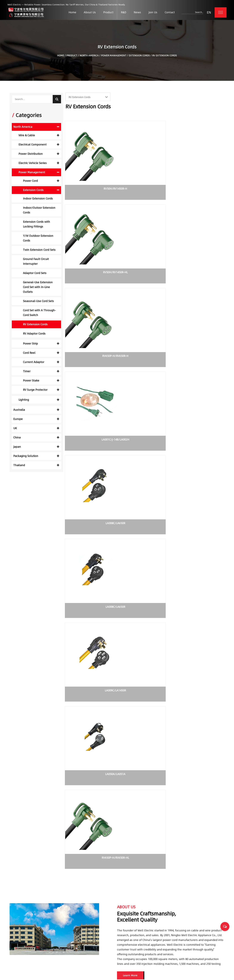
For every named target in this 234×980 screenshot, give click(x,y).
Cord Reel (41, 353)
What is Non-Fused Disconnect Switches (186, 752)
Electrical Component (39, 145)
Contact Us (101, 958)
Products (100, 939)
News (137, 12)
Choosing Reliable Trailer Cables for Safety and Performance (189, 933)
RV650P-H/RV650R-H (198, 179)
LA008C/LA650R (144, 251)
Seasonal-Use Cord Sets (38, 301)
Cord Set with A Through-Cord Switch (39, 313)
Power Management (114, 57)
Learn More (130, 574)
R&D (124, 12)
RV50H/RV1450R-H (90, 179)
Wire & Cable (39, 135)
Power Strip (41, 344)
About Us (90, 12)
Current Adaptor (41, 362)
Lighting (39, 400)
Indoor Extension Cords (38, 198)
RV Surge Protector (41, 390)
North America (89, 57)
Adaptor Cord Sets (35, 273)
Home (72, 12)
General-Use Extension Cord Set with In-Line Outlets (38, 287)
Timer (41, 371)
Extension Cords (139, 57)
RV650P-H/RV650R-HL (198, 323)
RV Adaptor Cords (34, 334)
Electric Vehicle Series (39, 163)
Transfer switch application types (110, 752)
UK (36, 428)
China (36, 437)
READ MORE (19, 791)
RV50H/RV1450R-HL (144, 179)
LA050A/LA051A (144, 323)
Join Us (153, 12)
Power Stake (41, 381)
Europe (36, 419)
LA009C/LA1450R (90, 323)
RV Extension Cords (35, 324)
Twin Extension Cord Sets (39, 250)
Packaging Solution (36, 456)
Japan (36, 447)
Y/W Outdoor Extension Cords (38, 238)
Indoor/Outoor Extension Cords (39, 210)
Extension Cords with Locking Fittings (36, 224)
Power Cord (41, 181)
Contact (170, 12)
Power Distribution (39, 154)
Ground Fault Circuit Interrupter (36, 261)
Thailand (36, 465)
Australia (36, 410)
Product (108, 12)
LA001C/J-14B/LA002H (90, 251)
